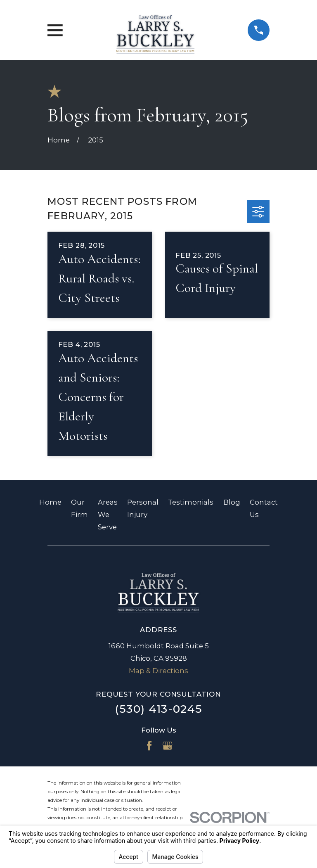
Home (50, 502)
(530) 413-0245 (159, 709)
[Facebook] (149, 746)
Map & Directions (158, 671)
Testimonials (191, 502)
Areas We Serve (108, 515)
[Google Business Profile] (167, 746)
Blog (232, 502)
